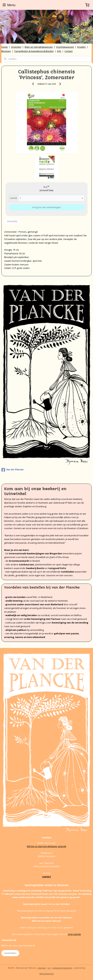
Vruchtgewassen (65, 47)
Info (59, 51)
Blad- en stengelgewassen (39, 47)
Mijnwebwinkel (47, 974)
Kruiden (81, 47)
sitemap (42, 968)
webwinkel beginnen (62, 968)
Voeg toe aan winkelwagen (46, 207)
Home (5, 47)
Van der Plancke (12, 470)
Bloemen (6, 51)
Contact (69, 51)
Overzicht (12, 221)
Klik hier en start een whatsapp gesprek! (47, 846)
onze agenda (74, 934)
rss (49, 968)
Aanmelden (10, 953)
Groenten (16, 47)
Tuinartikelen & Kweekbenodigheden (34, 51)
